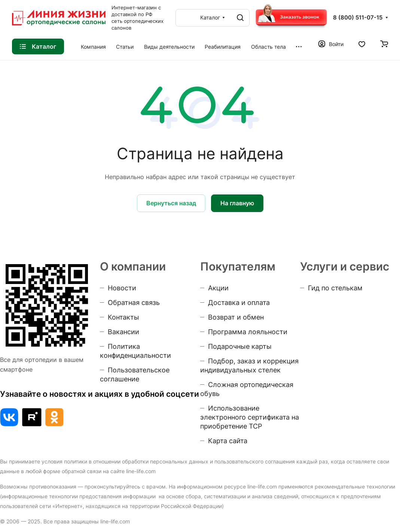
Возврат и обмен (236, 317)
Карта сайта (228, 441)
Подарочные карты (240, 346)
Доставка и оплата (239, 303)
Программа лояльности (248, 332)
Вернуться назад (171, 203)
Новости (122, 288)
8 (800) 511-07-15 (358, 18)
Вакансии (123, 332)
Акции (218, 288)
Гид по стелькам (335, 288)
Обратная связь (134, 303)
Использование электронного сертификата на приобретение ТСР (250, 417)
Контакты (123, 317)
